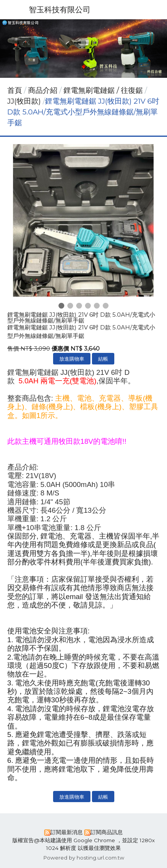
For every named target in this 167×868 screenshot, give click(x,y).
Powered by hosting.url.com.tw (84, 858)
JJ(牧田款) (24, 101)
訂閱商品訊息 (107, 832)
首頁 (15, 90)
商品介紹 (44, 90)
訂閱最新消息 (67, 832)
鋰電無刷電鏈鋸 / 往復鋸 (103, 90)
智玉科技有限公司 (60, 10)
